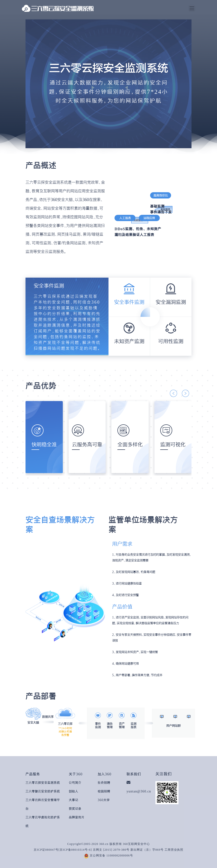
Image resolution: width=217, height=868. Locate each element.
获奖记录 (75, 809)
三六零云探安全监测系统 (43, 783)
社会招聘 (104, 783)
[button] (173, 393)
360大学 (104, 800)
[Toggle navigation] (192, 8)
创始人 (73, 791)
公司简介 (75, 783)
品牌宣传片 (77, 817)
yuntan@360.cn (139, 791)
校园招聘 (104, 791)
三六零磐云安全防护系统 (43, 791)
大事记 (73, 800)
